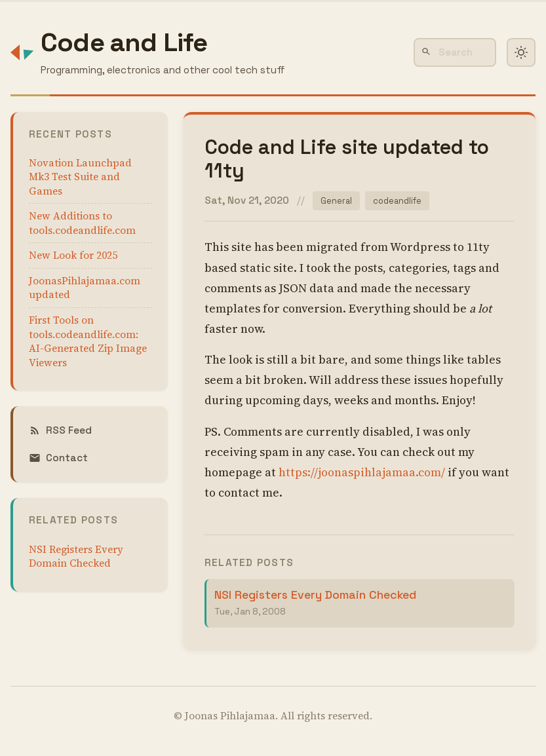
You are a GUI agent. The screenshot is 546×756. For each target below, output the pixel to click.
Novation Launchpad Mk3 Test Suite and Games (80, 177)
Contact (58, 458)
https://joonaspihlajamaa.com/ (362, 473)
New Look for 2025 (73, 255)
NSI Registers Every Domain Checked (76, 557)
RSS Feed (60, 430)
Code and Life (124, 42)
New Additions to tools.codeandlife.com (82, 223)
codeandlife (399, 201)
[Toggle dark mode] (521, 52)
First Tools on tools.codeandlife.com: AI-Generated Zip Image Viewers (88, 341)
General (337, 201)
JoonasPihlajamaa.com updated (85, 288)
